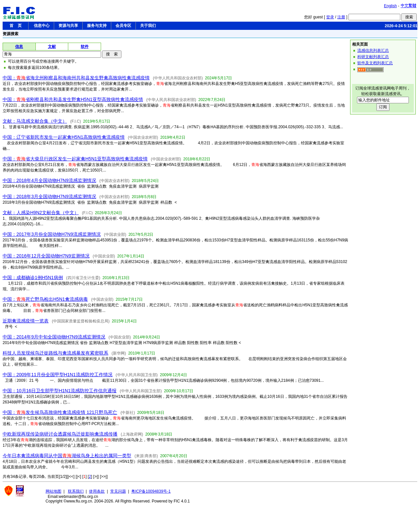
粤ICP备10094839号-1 (151, 491)
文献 (52, 47)
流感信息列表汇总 (373, 51)
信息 (19, 47)
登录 (330, 17)
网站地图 (53, 491)
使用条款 (97, 491)
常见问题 (118, 491)
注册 (341, 17)
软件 (85, 47)
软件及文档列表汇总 (375, 63)
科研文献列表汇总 (373, 57)
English (390, 6)
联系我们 (76, 491)
